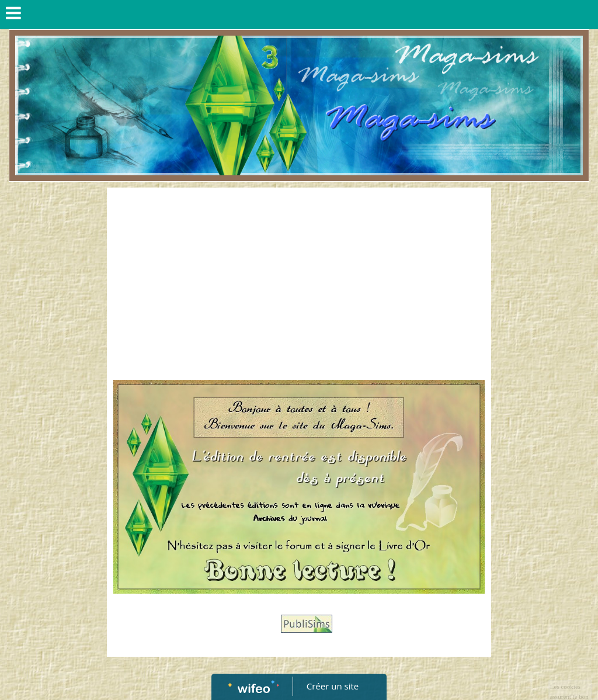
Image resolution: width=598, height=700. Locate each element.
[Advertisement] (299, 282)
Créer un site (333, 686)
